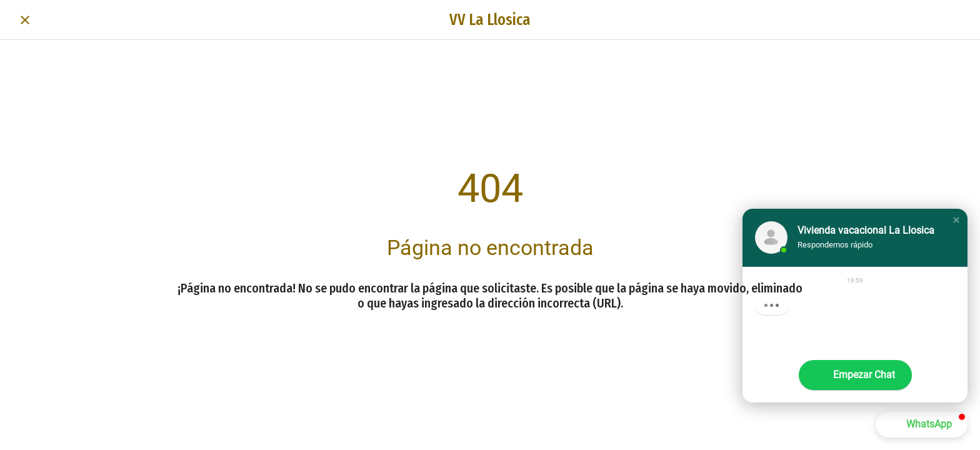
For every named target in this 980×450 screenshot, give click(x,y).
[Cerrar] (25, 20)
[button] (956, 220)
